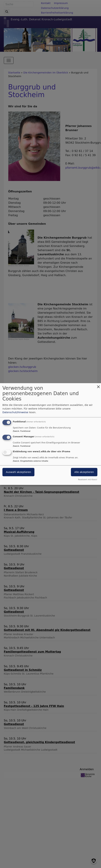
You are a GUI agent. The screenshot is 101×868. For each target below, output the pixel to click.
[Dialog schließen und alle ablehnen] (98, 385)
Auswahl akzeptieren (18, 472)
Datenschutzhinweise (15, 412)
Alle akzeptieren (84, 472)
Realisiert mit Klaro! (88, 480)
